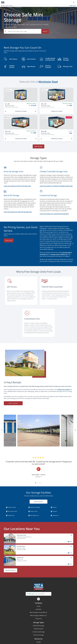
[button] (35, 483)
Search (45, 31)
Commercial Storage (39, 632)
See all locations (11, 570)
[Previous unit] (5, 111)
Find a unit (9, 240)
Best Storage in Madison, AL (38, 615)
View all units (38, 146)
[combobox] (38, 594)
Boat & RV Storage (39, 626)
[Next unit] (36, 111)
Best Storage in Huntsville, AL (38, 612)
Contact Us (38, 619)
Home (39, 606)
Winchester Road (48, 82)
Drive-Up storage (38, 635)
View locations (39, 502)
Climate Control (39, 629)
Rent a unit (73, 6)
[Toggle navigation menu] (74, 2)
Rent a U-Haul (13, 403)
